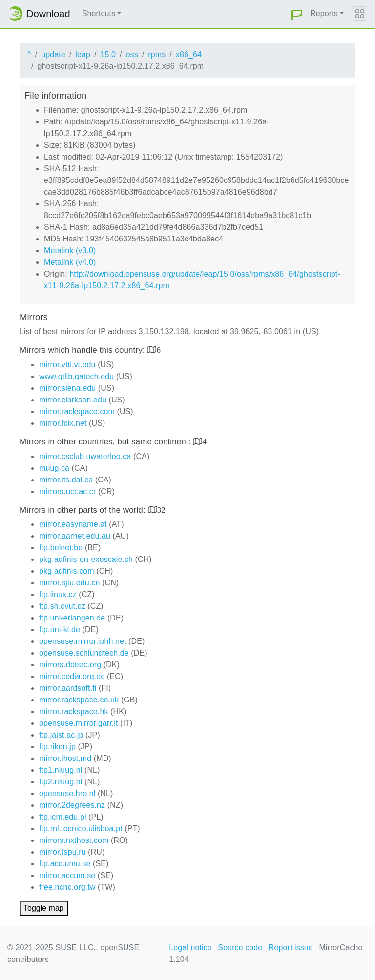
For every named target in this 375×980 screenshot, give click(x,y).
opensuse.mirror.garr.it (78, 723)
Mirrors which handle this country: (83, 350)
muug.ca (54, 468)
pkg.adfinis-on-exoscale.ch (86, 559)
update (53, 54)
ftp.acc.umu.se (65, 864)
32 (161, 510)
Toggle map (44, 908)
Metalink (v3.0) (70, 250)
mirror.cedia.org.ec (72, 676)
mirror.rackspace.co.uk (79, 700)
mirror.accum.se (67, 875)
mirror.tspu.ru (62, 852)
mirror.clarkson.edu (73, 400)
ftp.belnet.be (61, 548)
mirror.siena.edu (67, 388)
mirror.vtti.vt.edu (67, 365)
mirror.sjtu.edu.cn (70, 583)
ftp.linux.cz (58, 594)
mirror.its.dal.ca (66, 480)
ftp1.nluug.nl (61, 770)
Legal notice (190, 948)
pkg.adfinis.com (67, 571)
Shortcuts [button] (99, 13)
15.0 (108, 54)
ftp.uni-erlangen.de (72, 618)
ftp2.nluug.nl (61, 782)
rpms (157, 54)
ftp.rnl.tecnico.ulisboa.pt (81, 829)
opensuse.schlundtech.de (84, 653)
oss (132, 54)
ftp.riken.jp (57, 747)
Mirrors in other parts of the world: (84, 510)
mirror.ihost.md (65, 758)
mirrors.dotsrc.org (70, 665)
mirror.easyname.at (73, 524)
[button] (296, 14)
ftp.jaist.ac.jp (61, 735)
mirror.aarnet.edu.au (75, 536)
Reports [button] (324, 13)
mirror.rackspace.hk (74, 711)
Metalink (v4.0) (70, 262)
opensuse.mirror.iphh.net (83, 641)
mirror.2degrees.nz (72, 805)
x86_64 (189, 54)
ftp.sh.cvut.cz (62, 606)
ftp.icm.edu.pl (63, 817)
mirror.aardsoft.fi (68, 688)
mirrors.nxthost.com (74, 840)
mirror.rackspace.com (77, 411)
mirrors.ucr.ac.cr (67, 491)
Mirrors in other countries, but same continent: (106, 442)
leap (83, 54)
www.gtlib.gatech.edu (76, 376)
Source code (240, 948)
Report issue (291, 948)
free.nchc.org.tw (67, 887)
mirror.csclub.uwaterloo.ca (85, 456)
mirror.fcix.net (63, 423)
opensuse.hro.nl (67, 793)
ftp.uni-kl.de (60, 630)
